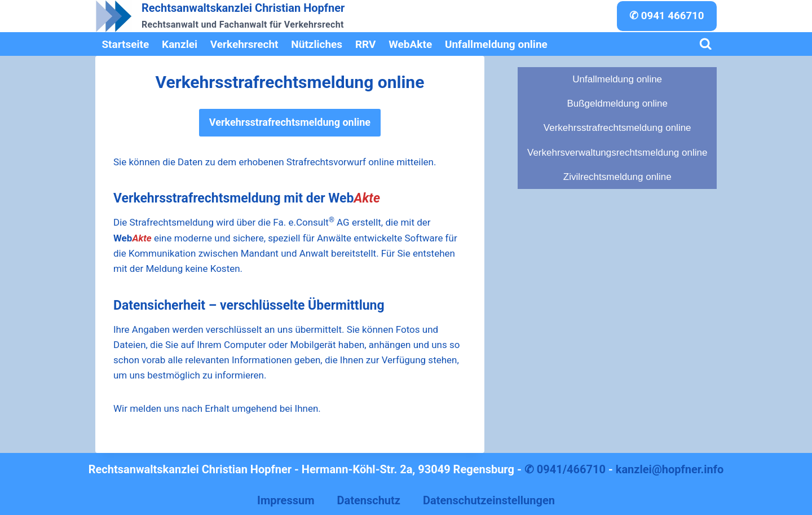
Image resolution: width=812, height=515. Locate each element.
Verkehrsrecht (244, 44)
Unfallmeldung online (496, 44)
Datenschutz (369, 500)
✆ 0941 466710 (667, 16)
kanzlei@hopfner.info (670, 469)
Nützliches (317, 44)
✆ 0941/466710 (565, 469)
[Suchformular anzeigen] (706, 44)
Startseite (125, 44)
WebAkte (410, 44)
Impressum (286, 500)
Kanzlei (180, 44)
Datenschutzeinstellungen (489, 500)
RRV (366, 44)
